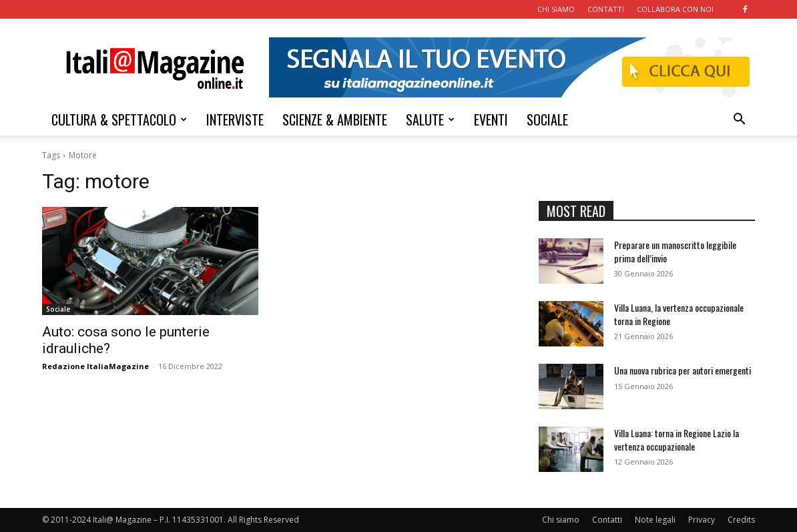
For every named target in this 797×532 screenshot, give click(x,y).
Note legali (655, 520)
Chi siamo (561, 520)
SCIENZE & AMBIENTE (335, 119)
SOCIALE (547, 119)
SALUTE (430, 119)
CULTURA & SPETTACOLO (119, 119)
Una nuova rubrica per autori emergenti (683, 370)
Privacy (702, 520)
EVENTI (491, 119)
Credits (741, 520)
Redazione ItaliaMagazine (95, 366)
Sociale (58, 309)
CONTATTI (606, 9)
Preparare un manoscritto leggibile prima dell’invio (675, 251)
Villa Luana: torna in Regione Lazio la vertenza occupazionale (677, 440)
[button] (739, 120)
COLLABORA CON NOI (675, 9)
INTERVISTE (235, 119)
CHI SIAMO (556, 9)
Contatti (607, 520)
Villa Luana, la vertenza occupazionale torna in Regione (679, 314)
